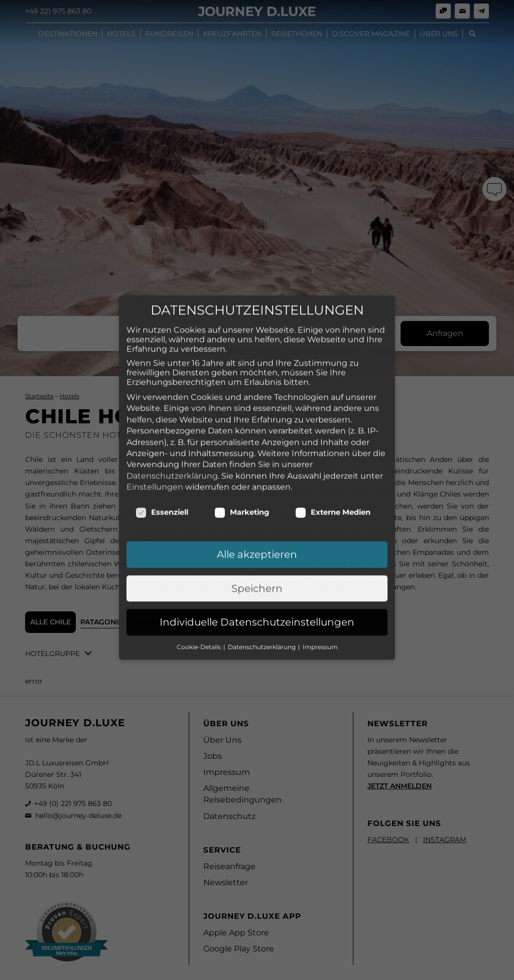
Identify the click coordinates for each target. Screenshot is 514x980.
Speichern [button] (257, 529)
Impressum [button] (320, 587)
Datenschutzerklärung (172, 416)
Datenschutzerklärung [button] (263, 587)
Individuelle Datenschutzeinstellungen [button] (257, 563)
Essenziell (162, 453)
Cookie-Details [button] (200, 587)
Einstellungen (155, 427)
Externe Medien (333, 453)
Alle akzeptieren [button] (257, 495)
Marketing (242, 453)
